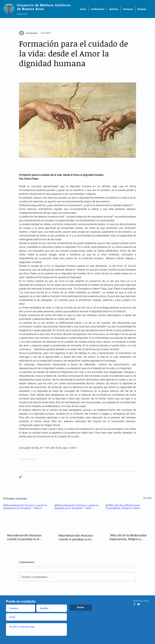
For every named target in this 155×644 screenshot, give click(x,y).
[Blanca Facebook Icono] (134, 604)
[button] (98, 9)
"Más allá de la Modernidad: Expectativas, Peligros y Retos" (128, 537)
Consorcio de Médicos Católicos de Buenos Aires (44, 7)
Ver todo (147, 498)
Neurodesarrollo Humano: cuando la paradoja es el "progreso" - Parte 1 (76, 537)
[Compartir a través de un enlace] (20, 477)
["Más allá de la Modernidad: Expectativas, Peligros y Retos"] (129, 517)
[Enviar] (81, 608)
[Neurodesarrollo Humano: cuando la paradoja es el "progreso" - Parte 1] (78, 517)
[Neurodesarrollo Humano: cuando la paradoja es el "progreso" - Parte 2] (26, 517)
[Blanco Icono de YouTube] (139, 604)
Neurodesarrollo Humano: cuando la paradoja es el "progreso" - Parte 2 (24, 537)
